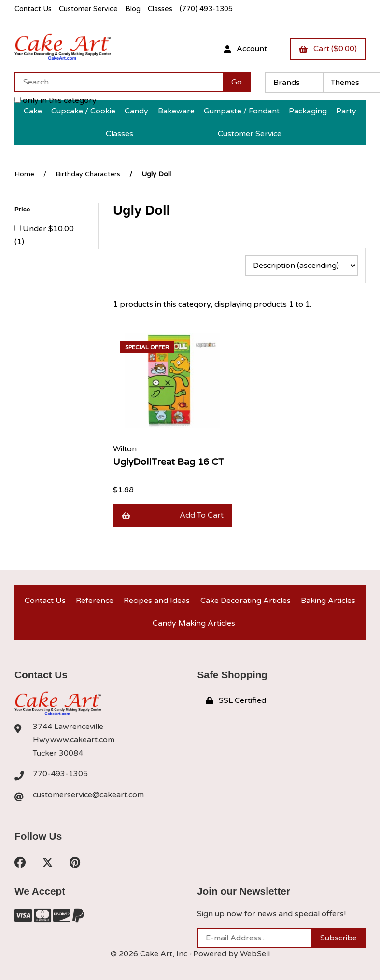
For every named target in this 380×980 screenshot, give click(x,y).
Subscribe (338, 938)
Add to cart (172, 515)
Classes (160, 9)
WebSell (255, 954)
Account (246, 49)
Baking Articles (328, 601)
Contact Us (33, 9)
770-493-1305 (60, 774)
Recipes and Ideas (157, 601)
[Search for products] (119, 82)
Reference (95, 601)
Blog (133, 9)
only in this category (56, 100)
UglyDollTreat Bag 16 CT (169, 462)
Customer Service (88, 9)
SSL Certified (236, 700)
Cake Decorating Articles (246, 601)
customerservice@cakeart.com (88, 795)
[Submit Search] (237, 82)
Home (24, 174)
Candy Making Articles (194, 623)
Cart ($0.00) (328, 49)
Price (23, 209)
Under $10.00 (48, 229)
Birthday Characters (88, 174)
